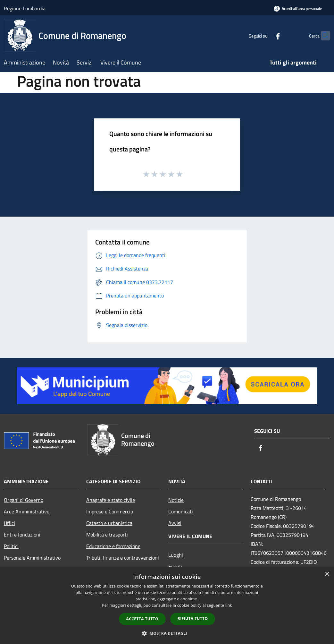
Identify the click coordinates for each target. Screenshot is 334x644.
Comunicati (181, 511)
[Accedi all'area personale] (298, 9)
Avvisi (175, 523)
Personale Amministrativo (32, 558)
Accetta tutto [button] (142, 619)
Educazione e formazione (113, 546)
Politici (11, 546)
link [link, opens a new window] (229, 605)
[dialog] (167, 606)
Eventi (175, 566)
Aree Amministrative (27, 511)
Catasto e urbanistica (109, 523)
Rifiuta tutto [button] (193, 618)
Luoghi (176, 555)
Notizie (176, 500)
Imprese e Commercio (110, 511)
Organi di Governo (24, 500)
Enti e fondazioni (22, 535)
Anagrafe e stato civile (111, 500)
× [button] (327, 574)
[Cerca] (322, 36)
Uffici (9, 523)
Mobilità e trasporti (107, 535)
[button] (167, 633)
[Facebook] (265, 35)
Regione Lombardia (25, 8)
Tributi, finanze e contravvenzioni (123, 558)
